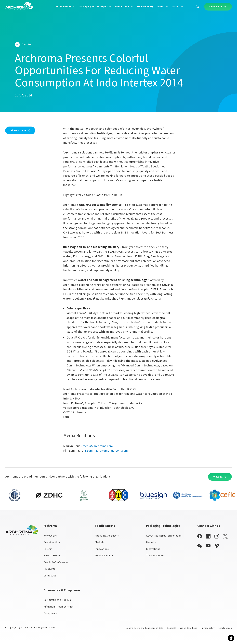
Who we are (50, 536)
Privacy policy (208, 628)
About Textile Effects (107, 536)
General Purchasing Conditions (182, 628)
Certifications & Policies (57, 600)
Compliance (50, 613)
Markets (100, 542)
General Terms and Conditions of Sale (144, 628)
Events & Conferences (56, 562)
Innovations (102, 549)
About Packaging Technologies (164, 536)
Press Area (50, 569)
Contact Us (50, 576)
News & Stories (52, 556)
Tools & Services (104, 556)
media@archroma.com (98, 446)
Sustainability (52, 542)
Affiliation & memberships (59, 607)
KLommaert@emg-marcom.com (106, 451)
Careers (48, 549)
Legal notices (225, 628)
